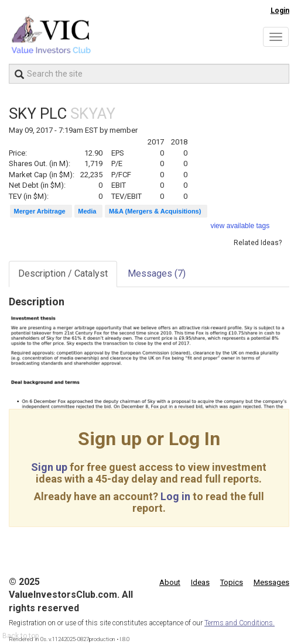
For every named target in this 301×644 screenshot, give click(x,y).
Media (87, 211)
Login (280, 11)
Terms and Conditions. (240, 623)
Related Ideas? (258, 243)
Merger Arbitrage (40, 211)
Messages (157, 273)
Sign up (49, 467)
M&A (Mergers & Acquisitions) (155, 211)
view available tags (240, 226)
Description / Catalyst (63, 273)
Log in (175, 496)
